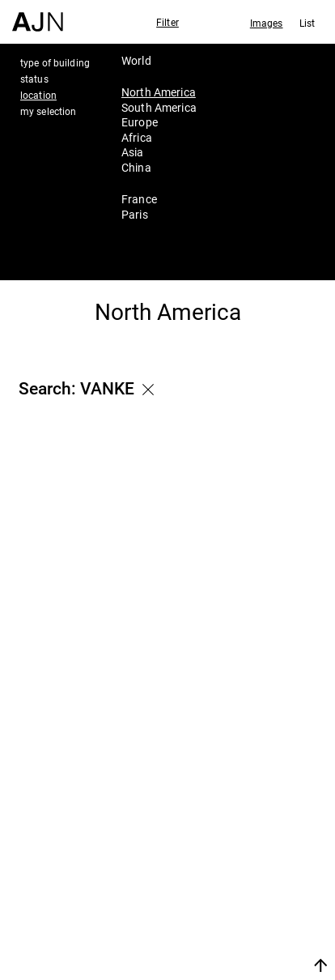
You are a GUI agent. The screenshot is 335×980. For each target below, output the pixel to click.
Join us (219, 946)
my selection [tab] (48, 111)
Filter (167, 22)
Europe (140, 122)
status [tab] (34, 79)
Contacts (233, 910)
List (307, 23)
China (136, 167)
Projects (230, 888)
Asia (133, 152)
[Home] (38, 16)
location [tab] (38, 95)
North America (159, 92)
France (139, 199)
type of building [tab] (55, 62)
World (136, 60)
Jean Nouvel (246, 846)
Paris (135, 214)
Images (267, 23)
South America (159, 107)
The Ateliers (244, 867)
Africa (137, 137)
